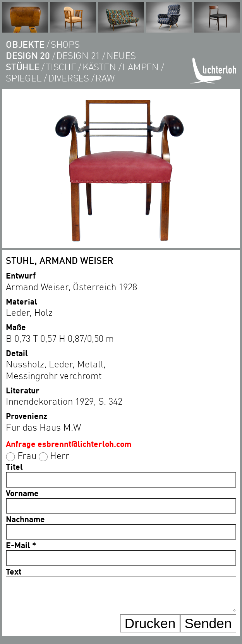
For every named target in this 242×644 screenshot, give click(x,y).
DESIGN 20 (28, 55)
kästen (99, 67)
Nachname (25, 519)
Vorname (22, 493)
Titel (14, 467)
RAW (105, 78)
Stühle (23, 67)
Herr (60, 455)
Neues (121, 55)
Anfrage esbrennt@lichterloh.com (69, 444)
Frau (27, 455)
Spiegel (24, 78)
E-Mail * (21, 545)
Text (14, 571)
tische (61, 67)
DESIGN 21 (78, 55)
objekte (25, 44)
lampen (141, 67)
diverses (69, 78)
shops (65, 44)
